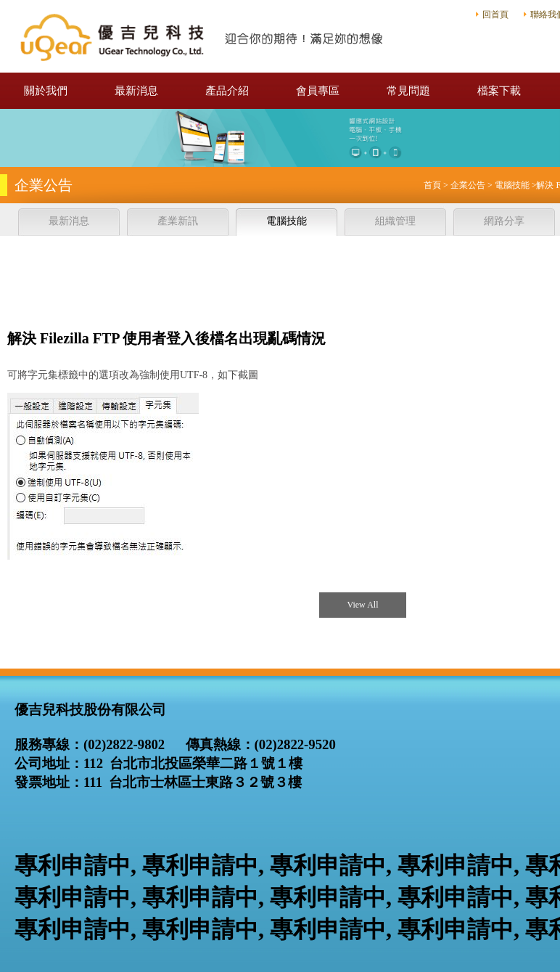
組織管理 (395, 221)
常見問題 (408, 91)
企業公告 (468, 185)
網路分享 (504, 221)
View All (363, 605)
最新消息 (136, 91)
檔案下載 (499, 91)
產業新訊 (178, 221)
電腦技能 (512, 185)
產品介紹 (227, 91)
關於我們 (46, 91)
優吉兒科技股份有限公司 (203, 36)
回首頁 (495, 15)
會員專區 (318, 91)
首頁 (432, 185)
